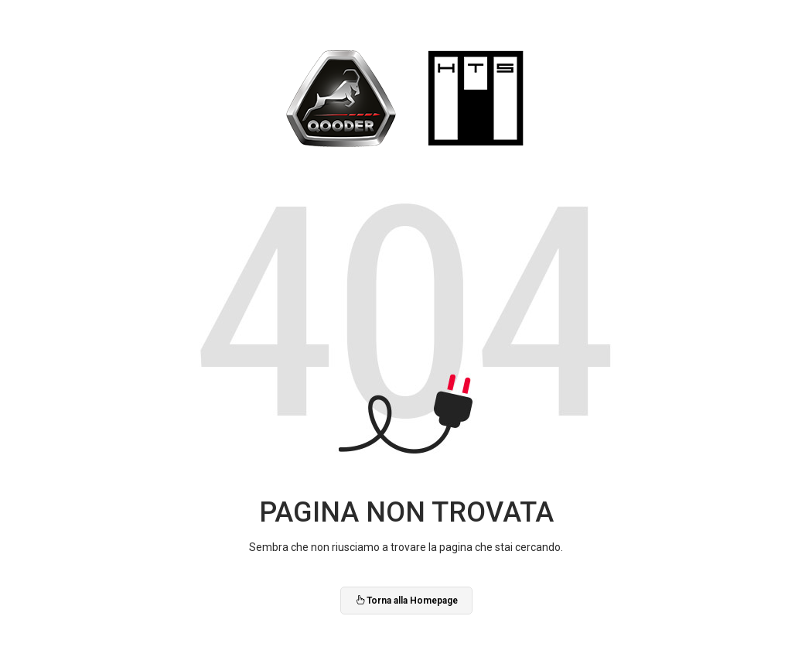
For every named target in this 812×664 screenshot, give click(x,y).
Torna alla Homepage (406, 601)
